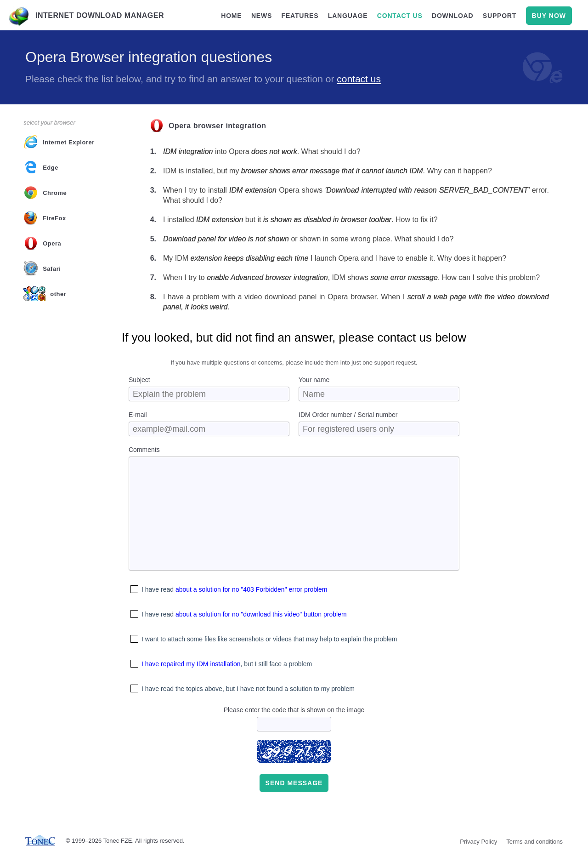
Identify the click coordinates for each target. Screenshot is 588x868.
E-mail (138, 415)
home (231, 16)
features (300, 16)
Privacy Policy (478, 842)
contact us (400, 16)
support (500, 16)
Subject (139, 380)
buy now (549, 16)
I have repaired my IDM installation (191, 664)
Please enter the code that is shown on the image (294, 710)
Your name (314, 380)
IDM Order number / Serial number (348, 415)
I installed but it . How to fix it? (300, 220)
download (452, 16)
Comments (144, 450)
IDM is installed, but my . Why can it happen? (328, 171)
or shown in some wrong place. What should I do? (308, 239)
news (262, 16)
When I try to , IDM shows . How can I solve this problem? (351, 277)
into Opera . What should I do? (262, 151)
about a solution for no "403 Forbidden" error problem (252, 589)
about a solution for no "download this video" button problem (261, 614)
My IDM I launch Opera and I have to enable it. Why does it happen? (335, 258)
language (348, 16)
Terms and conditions (534, 842)
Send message (294, 783)
